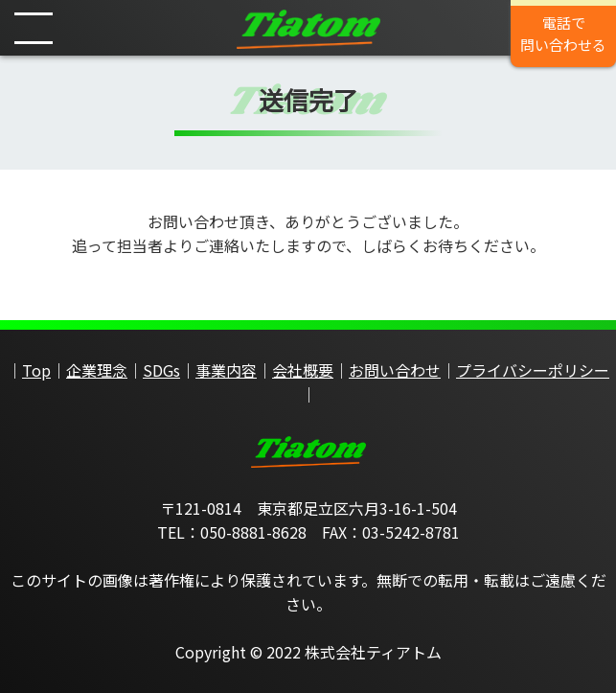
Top (36, 370)
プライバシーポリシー (533, 370)
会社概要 (303, 370)
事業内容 (226, 370)
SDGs (161, 370)
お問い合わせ (395, 370)
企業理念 (97, 370)
